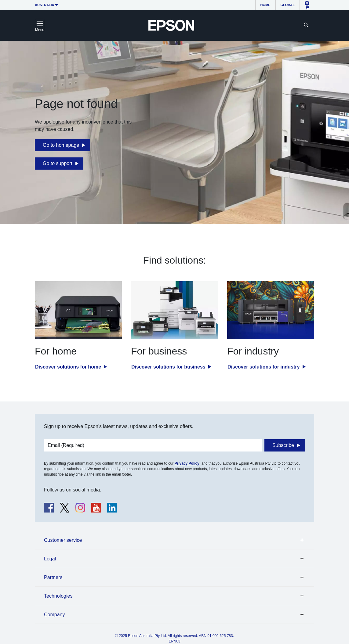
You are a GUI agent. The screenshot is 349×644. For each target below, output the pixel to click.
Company (54, 615)
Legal (50, 559)
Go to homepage (61, 145)
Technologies (58, 596)
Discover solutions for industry (264, 367)
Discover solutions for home (69, 367)
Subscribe (283, 445)
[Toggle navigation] (40, 25)
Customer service (63, 540)
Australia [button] (45, 5)
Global (288, 5)
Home (265, 5)
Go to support (58, 163)
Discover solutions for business (169, 367)
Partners (53, 577)
